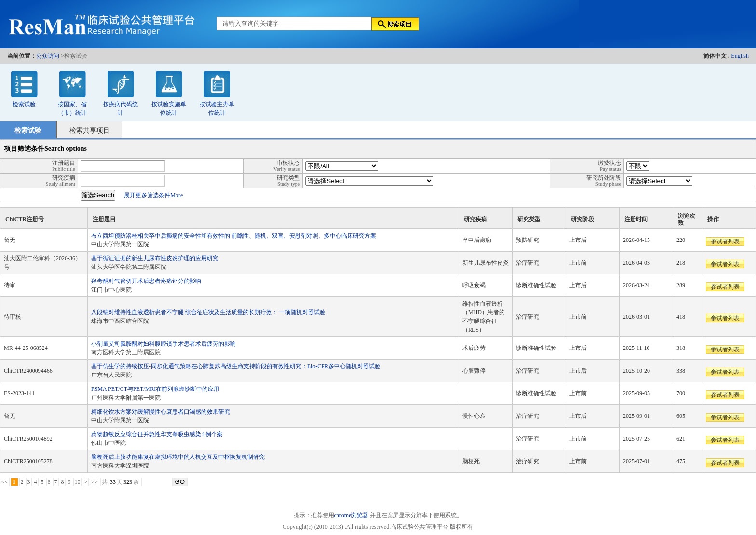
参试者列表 (725, 241)
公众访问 (48, 56)
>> (94, 482)
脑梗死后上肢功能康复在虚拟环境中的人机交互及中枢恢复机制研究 (178, 457)
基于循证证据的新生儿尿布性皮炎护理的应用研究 (155, 258)
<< (5, 482)
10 (78, 482)
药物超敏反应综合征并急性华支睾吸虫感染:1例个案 (157, 434)
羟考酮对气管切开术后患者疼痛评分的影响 (146, 281)
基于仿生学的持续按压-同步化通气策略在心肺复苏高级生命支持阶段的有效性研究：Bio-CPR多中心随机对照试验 (236, 366)
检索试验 (24, 104)
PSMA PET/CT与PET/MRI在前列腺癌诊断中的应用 (155, 389)
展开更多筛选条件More (153, 195)
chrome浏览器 (351, 515)
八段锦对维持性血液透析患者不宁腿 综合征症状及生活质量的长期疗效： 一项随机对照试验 (208, 312)
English (740, 56)
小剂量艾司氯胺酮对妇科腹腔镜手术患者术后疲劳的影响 (163, 344)
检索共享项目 (90, 130)
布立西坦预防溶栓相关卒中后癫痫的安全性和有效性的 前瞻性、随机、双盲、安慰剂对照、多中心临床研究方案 (234, 236)
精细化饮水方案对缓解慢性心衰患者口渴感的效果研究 (161, 412)
